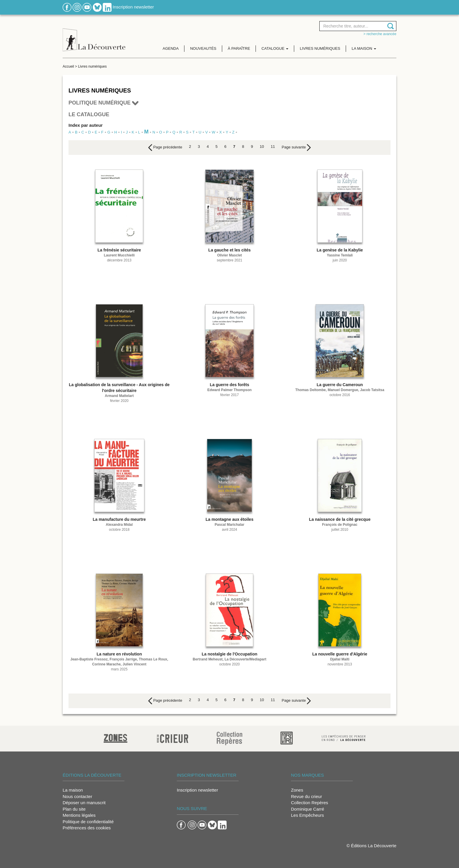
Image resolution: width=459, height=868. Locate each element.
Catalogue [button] (275, 48)
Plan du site (74, 809)
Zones (297, 790)
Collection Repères (310, 803)
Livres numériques (320, 48)
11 (273, 147)
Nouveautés (203, 48)
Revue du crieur (306, 796)
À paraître (239, 48)
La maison (73, 790)
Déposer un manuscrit (84, 803)
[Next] (296, 148)
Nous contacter (77, 796)
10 (262, 147)
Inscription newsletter (133, 7)
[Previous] (165, 148)
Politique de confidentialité (88, 822)
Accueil (68, 66)
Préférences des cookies (87, 828)
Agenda (171, 48)
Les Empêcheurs (308, 815)
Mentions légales (79, 815)
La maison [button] (364, 48)
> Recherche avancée (380, 34)
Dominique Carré (308, 809)
